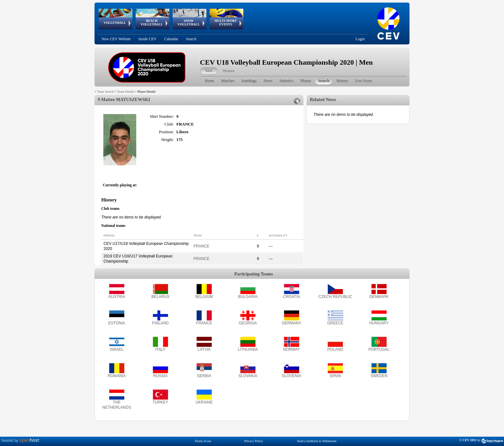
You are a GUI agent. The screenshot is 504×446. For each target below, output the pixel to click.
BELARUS (160, 297)
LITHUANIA (248, 349)
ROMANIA (117, 376)
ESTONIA (117, 323)
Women (229, 71)
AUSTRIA (117, 297)
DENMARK (379, 297)
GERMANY (292, 323)
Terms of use (203, 441)
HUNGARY (379, 323)
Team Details (126, 92)
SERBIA (204, 376)
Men (209, 71)
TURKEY (161, 402)
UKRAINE (204, 402)
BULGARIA (248, 297)
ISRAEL (117, 349)
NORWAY (292, 349)
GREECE (335, 323)
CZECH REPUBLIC (335, 297)
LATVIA (204, 349)
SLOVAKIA (248, 376)
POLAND (335, 349)
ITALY (160, 349)
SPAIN (335, 376)
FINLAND (160, 323)
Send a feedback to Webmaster (317, 441)
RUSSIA (161, 376)
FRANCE (201, 246)
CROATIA (292, 297)
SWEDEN (379, 376)
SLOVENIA (292, 376)
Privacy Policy (254, 441)
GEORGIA (248, 323)
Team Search (105, 92)
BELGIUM (204, 297)
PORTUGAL (379, 349)
